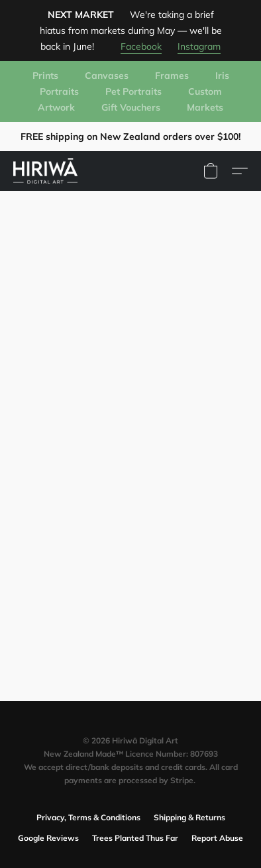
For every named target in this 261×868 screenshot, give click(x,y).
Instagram (199, 46)
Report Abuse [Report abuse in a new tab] (217, 838)
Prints (45, 76)
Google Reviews (48, 838)
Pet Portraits (133, 91)
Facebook (141, 46)
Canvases (107, 76)
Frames (172, 76)
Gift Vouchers (131, 107)
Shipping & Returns (189, 817)
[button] (47, 171)
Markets (205, 107)
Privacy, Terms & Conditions (88, 817)
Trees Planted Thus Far (135, 838)
